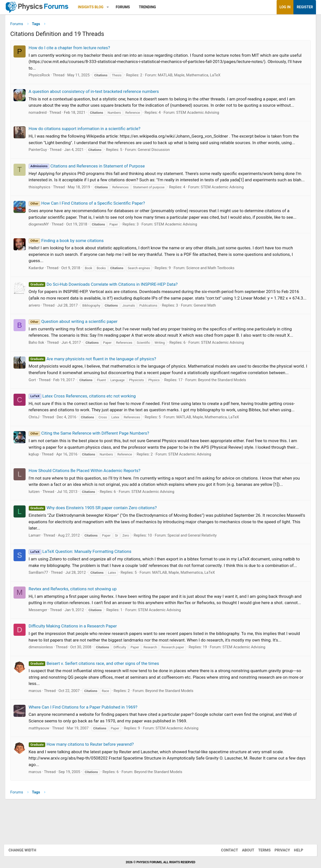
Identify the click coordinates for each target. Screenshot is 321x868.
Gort (36, 401)
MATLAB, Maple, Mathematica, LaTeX (193, 77)
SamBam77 (42, 594)
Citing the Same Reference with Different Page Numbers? (93, 454)
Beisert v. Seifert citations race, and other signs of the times (98, 691)
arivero (38, 320)
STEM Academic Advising (202, 114)
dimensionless (45, 675)
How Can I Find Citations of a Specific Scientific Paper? (91, 211)
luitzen (38, 513)
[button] (111, 7)
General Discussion (157, 152)
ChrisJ (38, 438)
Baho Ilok (40, 357)
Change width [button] (27, 850)
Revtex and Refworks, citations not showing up (76, 610)
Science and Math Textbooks (214, 276)
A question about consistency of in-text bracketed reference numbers (98, 93)
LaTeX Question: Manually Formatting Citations (84, 572)
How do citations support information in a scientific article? (88, 131)
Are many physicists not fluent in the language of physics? (96, 373)
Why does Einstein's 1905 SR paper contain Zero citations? (96, 529)
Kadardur (40, 276)
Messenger (42, 637)
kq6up (37, 475)
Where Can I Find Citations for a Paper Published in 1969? (87, 734)
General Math (209, 320)
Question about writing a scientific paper (77, 336)
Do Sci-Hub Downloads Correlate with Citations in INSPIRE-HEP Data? (107, 293)
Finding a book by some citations (70, 249)
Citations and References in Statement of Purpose (90, 168)
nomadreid (41, 114)
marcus (39, 718)
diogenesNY (43, 233)
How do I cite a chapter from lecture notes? (73, 49)
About (243, 850)
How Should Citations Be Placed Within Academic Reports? (88, 492)
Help (294, 850)
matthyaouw (43, 756)
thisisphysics (43, 195)
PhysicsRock (43, 77)
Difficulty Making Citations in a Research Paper (76, 654)
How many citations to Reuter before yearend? (85, 772)
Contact (224, 850)
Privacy (277, 850)
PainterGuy (42, 152)
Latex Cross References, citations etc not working (86, 417)
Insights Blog (95, 7)
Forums (126, 7)
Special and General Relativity (196, 556)
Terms (259, 850)
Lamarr (38, 556)
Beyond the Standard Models (226, 401)
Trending (151, 7)
